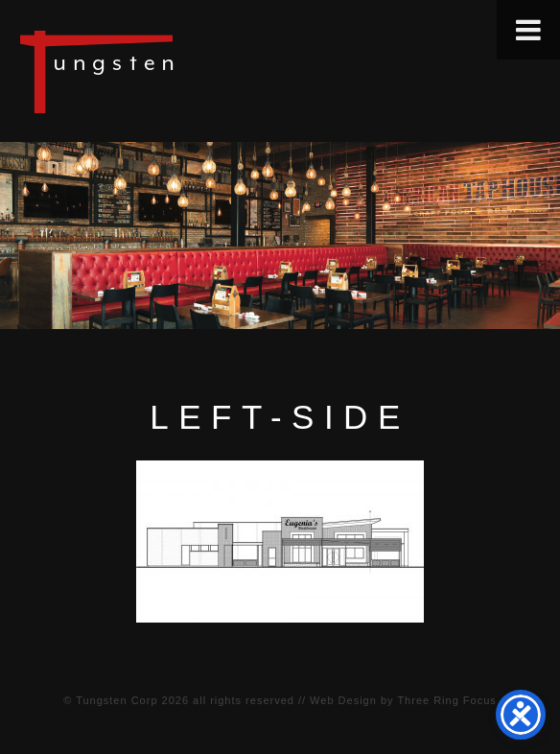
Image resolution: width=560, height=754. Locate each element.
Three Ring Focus (446, 700)
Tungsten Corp (117, 700)
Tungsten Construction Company (163, 71)
